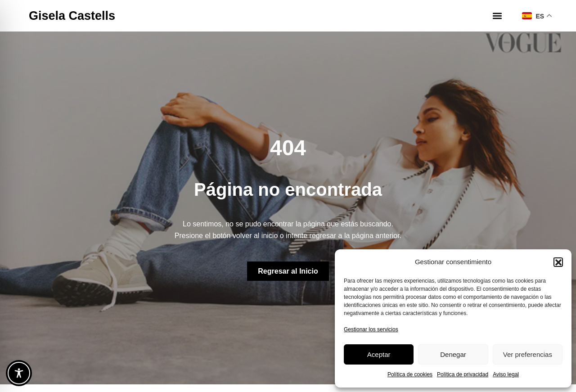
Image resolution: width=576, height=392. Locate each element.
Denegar (453, 354)
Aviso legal (506, 374)
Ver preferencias (528, 354)
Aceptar (379, 354)
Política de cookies (410, 374)
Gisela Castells (72, 16)
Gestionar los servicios (371, 329)
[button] (558, 262)
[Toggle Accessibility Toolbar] (19, 373)
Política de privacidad (463, 374)
